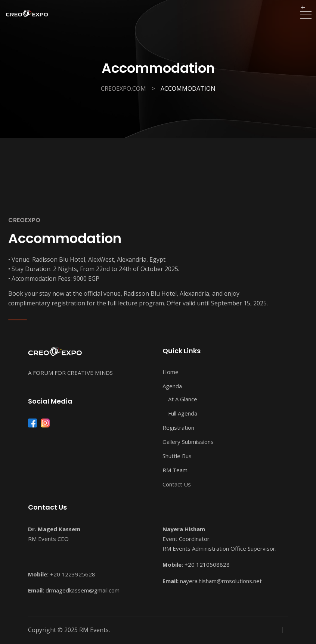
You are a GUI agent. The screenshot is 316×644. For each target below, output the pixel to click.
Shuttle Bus (177, 456)
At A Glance (183, 399)
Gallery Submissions (188, 442)
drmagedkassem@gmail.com (83, 590)
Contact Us (177, 484)
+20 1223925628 (73, 574)
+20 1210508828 (207, 564)
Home (171, 372)
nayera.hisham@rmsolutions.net (221, 581)
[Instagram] (45, 423)
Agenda (172, 386)
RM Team (175, 470)
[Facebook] (32, 423)
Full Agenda (183, 413)
